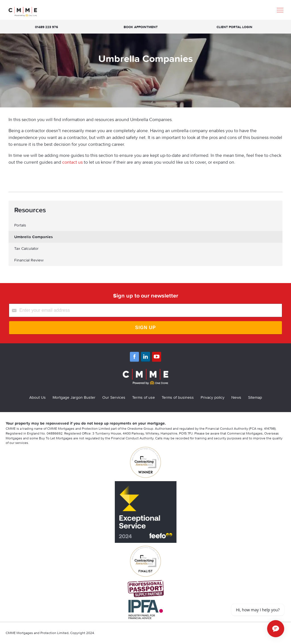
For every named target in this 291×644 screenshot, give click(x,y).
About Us (38, 397)
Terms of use (144, 397)
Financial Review (29, 260)
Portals (20, 225)
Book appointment (141, 27)
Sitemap (255, 397)
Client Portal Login (234, 27)
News (236, 397)
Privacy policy (213, 397)
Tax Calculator (26, 248)
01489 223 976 (46, 27)
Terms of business (178, 397)
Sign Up (146, 328)
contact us (72, 162)
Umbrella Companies (34, 237)
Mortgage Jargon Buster (74, 397)
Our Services (114, 397)
